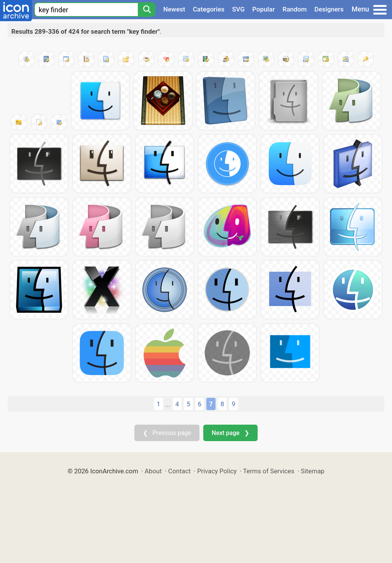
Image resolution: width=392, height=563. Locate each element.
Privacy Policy (217, 471)
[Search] (147, 10)
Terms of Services (269, 471)
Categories (209, 9)
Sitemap (313, 471)
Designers (329, 9)
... (168, 404)
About (153, 471)
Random (295, 9)
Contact (179, 471)
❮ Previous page (167, 433)
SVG (238, 9)
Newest (174, 9)
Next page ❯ (230, 433)
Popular (264, 9)
